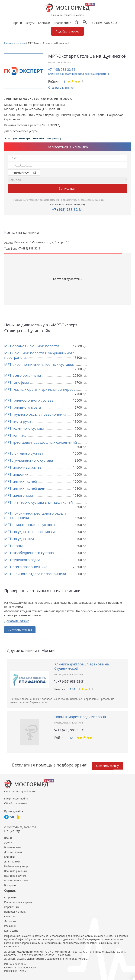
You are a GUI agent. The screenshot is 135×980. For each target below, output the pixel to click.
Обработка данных (16, 803)
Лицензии (10, 921)
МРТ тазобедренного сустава (29, 553)
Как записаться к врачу (18, 902)
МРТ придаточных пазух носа (30, 525)
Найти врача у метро (17, 866)
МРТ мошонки (16, 474)
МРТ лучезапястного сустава (29, 460)
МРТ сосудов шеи (19, 539)
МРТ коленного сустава (24, 428)
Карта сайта (11, 931)
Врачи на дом (12, 847)
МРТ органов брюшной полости (32, 346)
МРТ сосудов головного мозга (30, 532)
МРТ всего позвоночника (26, 567)
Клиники (9, 857)
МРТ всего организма (23, 375)
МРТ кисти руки (17, 421)
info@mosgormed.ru (16, 799)
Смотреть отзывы (20, 630)
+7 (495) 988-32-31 (105, 23)
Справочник (12, 907)
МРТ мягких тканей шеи (25, 488)
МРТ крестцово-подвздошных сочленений (41, 442)
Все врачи (10, 885)
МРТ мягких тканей (21, 481)
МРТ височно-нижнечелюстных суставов (39, 364)
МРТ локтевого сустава (24, 453)
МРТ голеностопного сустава (29, 400)
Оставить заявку (107, 766)
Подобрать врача (67, 31)
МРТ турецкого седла (22, 560)
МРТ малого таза (19, 495)
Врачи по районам (15, 871)
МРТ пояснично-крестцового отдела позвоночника (35, 515)
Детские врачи (13, 852)
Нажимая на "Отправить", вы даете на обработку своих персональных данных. (59, 200)
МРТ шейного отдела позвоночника (35, 574)
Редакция (10, 926)
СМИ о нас (10, 916)
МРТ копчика (15, 435)
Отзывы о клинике (61, 88)
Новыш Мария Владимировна (80, 717)
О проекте (10, 897)
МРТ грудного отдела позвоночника (35, 414)
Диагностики (62, 23)
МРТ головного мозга (23, 407)
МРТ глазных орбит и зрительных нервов (40, 389)
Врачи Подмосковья (16, 880)
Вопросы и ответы (15, 912)
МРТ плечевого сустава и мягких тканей (38, 502)
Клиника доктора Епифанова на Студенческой (82, 666)
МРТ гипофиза (17, 382)
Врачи (8, 838)
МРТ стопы (13, 546)
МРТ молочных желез (23, 467)
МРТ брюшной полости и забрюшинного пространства (39, 355)
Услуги (8, 843)
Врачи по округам (15, 876)
